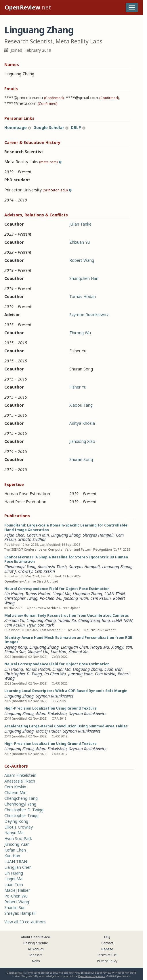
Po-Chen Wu (50, 598)
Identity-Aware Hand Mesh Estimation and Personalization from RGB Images (68, 640)
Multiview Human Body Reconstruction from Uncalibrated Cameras (67, 615)
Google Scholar (49, 127)
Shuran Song (81, 459)
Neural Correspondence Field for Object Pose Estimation (57, 589)
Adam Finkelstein (51, 713)
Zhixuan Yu (80, 242)
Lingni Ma (61, 594)
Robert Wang (82, 260)
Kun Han (58, 652)
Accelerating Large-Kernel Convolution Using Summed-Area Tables (66, 726)
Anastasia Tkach (52, 567)
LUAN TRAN (115, 594)
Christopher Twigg (21, 598)
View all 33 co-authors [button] (25, 922)
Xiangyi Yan (122, 647)
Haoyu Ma (100, 647)
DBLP (76, 127)
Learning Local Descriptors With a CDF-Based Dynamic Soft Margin (66, 691)
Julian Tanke (80, 224)
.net (28, 7)
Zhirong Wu (80, 333)
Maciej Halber (48, 731)
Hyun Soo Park (40, 625)
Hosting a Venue (36, 943)
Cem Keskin (45, 571)
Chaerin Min (38, 535)
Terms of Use (107, 955)
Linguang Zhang (66, 535)
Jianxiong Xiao (82, 441)
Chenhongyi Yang (20, 567)
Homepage (16, 127)
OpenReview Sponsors (92, 976)
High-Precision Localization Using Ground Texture (50, 708)
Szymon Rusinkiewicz (89, 315)
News (36, 961)
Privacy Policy (107, 961)
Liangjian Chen (75, 647)
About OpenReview (36, 937)
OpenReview (14, 973)
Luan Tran (113, 669)
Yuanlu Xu (67, 620)
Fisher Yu (78, 387)
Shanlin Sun (15, 652)
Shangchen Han (84, 278)
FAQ (107, 937)
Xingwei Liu (38, 652)
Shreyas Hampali (98, 535)
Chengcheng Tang (94, 620)
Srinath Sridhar (32, 539)
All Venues (36, 949)
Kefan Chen (14, 535)
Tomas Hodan (83, 296)
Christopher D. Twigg (23, 674)
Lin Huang (14, 669)
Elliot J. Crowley (18, 571)
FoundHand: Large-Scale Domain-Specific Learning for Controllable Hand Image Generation (66, 528)
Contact (107, 943)
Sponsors (36, 955)
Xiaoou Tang (81, 405)
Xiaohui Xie (78, 652)
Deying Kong (16, 647)
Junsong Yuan (76, 598)
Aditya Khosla (82, 423)
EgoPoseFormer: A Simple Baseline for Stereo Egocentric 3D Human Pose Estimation (66, 559)
